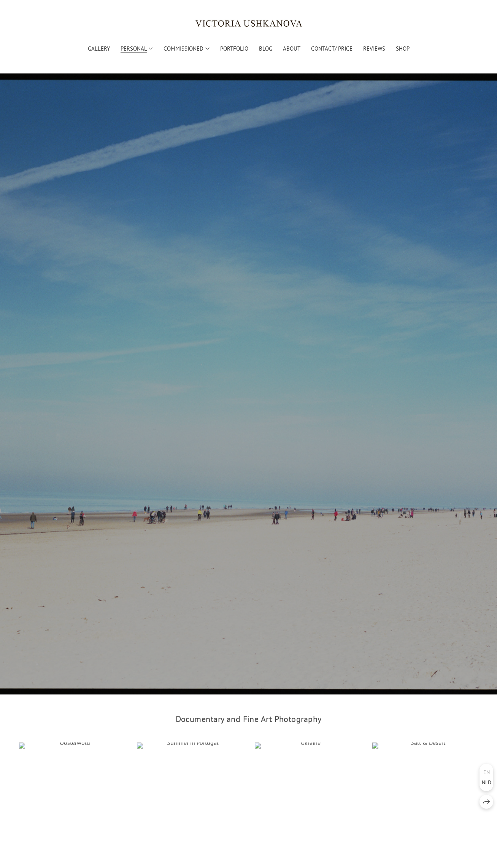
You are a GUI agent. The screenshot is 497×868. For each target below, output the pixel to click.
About (292, 49)
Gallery (99, 49)
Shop (403, 49)
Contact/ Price (332, 49)
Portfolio (234, 49)
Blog (266, 49)
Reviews (374, 49)
